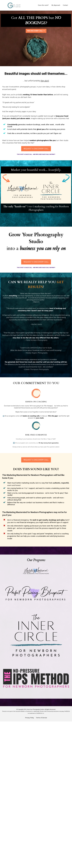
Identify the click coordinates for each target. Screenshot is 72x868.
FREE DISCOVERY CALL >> (36, 31)
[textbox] (36, 170)
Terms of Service (41, 718)
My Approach (56, 5)
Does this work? (43, 5)
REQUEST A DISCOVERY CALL (36, 149)
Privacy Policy (30, 718)
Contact (65, 5)
